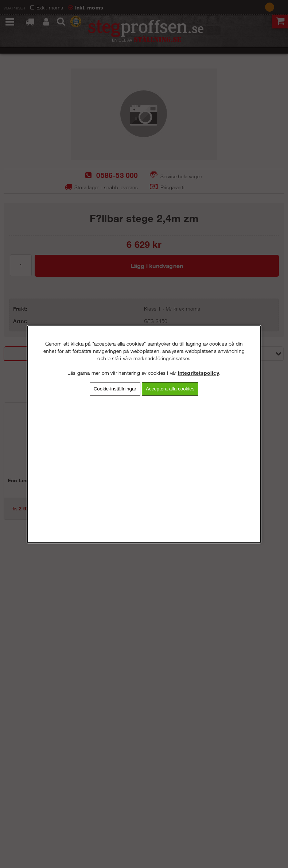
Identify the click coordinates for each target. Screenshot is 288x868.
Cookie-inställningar (115, 389)
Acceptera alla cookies (170, 389)
